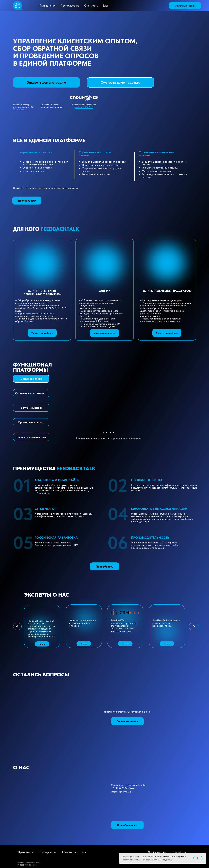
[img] (157, 6)
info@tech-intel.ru (121, 792)
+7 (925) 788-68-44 (123, 788)
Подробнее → (20, 109)
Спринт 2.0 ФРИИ (84, 107)
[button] (185, 6)
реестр (51, 545)
